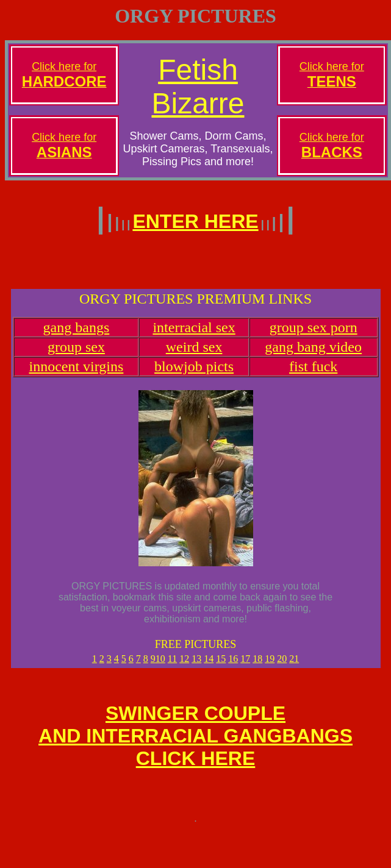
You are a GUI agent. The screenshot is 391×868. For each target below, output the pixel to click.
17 (245, 666)
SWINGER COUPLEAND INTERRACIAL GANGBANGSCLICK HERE (195, 747)
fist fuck (313, 374)
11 (172, 666)
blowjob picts (194, 374)
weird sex (194, 354)
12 (184, 666)
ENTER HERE (195, 221)
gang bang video (313, 354)
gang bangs (77, 335)
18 (257, 666)
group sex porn (314, 335)
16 (233, 666)
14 (209, 666)
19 (270, 666)
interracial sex (194, 335)
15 (221, 666)
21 (294, 666)
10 (160, 666)
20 (282, 666)
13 (196, 666)
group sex (76, 354)
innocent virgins (76, 374)
